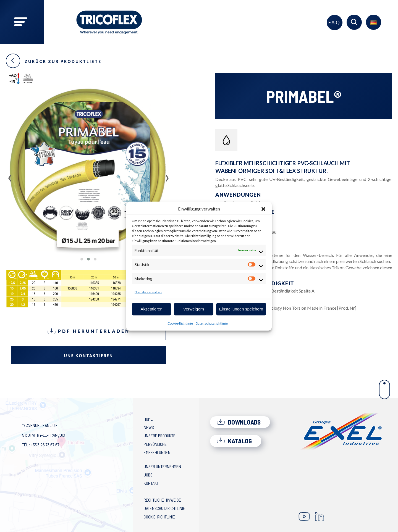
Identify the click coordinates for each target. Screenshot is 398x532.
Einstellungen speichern (241, 309)
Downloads (239, 422)
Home (148, 419)
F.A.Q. (335, 23)
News (149, 427)
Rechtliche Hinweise (162, 500)
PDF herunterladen (89, 331)
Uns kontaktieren (88, 356)
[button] (263, 209)
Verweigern (194, 309)
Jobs (148, 475)
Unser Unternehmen (162, 466)
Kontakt (151, 483)
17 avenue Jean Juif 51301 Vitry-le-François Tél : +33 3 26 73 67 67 (44, 435)
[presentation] (10, 176)
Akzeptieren (152, 309)
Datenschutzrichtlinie (212, 323)
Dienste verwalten (148, 292)
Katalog (234, 441)
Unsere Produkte (160, 435)
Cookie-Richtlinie (180, 323)
